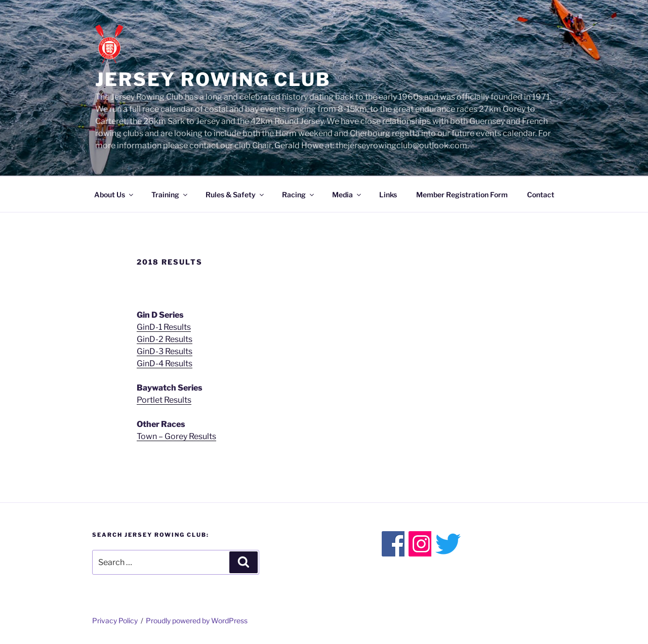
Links (388, 195)
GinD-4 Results (165, 363)
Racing (299, 195)
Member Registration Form (462, 195)
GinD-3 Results (165, 351)
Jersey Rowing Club (213, 79)
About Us (114, 195)
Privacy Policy (115, 620)
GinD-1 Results (164, 327)
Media (347, 195)
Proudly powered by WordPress (197, 620)
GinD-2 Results (165, 339)
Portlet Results (164, 400)
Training (170, 195)
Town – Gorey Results (176, 436)
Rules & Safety (235, 195)
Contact (541, 195)
